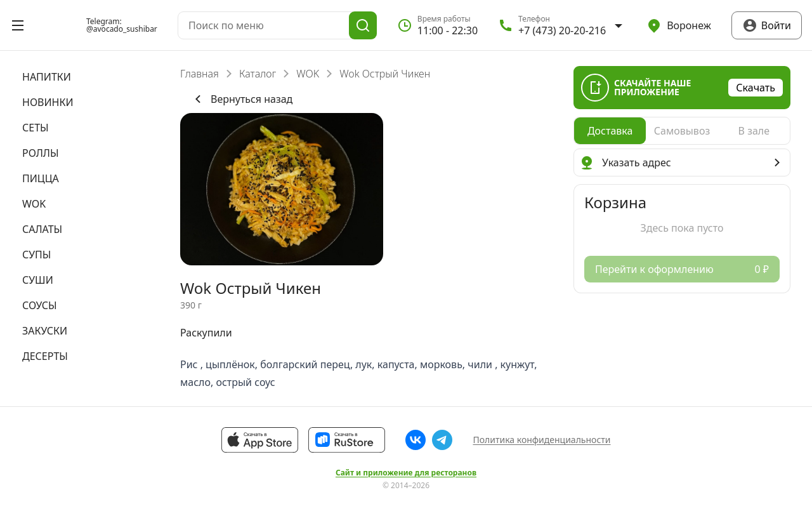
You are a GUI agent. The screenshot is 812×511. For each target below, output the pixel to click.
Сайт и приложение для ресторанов (406, 473)
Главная (200, 74)
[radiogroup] (682, 131)
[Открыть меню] (18, 25)
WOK (308, 74)
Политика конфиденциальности (541, 440)
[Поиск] (363, 25)
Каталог (258, 74)
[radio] (610, 131)
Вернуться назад (241, 99)
